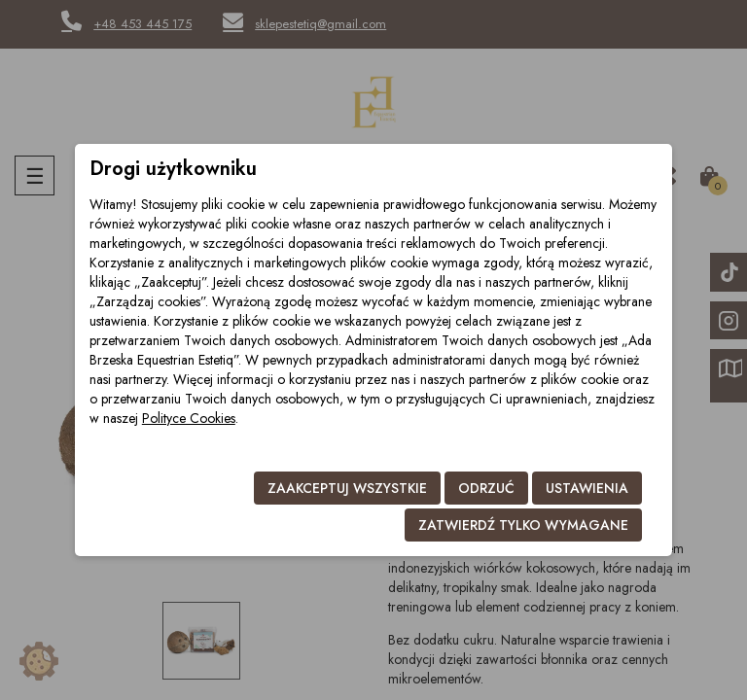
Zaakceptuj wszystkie (347, 488)
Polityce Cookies (189, 418)
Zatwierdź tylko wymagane (523, 525)
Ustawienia (587, 488)
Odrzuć (486, 488)
